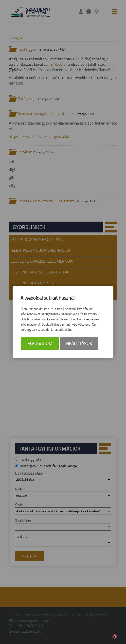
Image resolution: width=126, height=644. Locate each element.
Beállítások (79, 343)
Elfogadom (40, 343)
